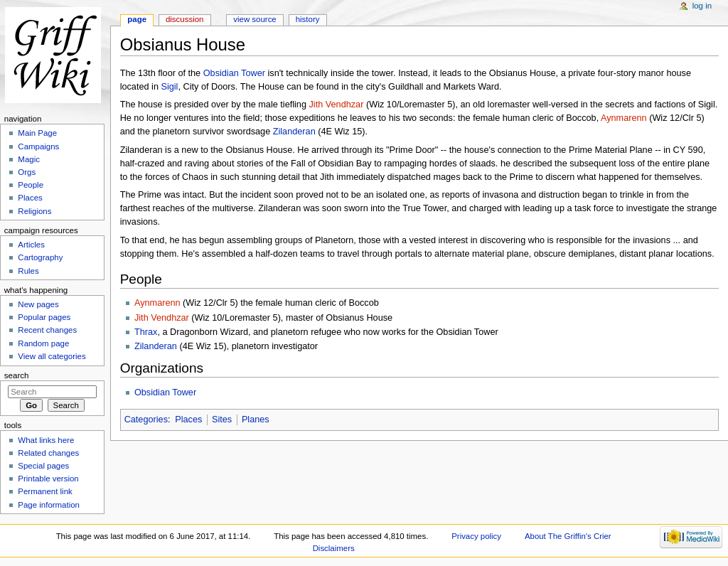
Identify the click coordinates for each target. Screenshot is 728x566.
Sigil (169, 87)
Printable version (48, 479)
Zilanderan (294, 132)
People (31, 185)
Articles (31, 245)
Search (17, 375)
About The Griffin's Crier (568, 536)
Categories (146, 420)
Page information (49, 505)
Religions (34, 211)
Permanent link (45, 491)
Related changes (48, 453)
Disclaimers (334, 548)
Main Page (37, 133)
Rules (28, 271)
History (308, 19)
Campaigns (38, 146)
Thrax (146, 332)
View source (255, 19)
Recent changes (47, 330)
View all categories (52, 356)
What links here (46, 440)
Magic (29, 159)
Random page (43, 343)
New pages (38, 304)
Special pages (43, 466)
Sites (222, 420)
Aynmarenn (624, 118)
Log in (702, 6)
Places (188, 420)
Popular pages (44, 317)
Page (137, 19)
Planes (256, 420)
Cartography (40, 257)
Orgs (27, 172)
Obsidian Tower (234, 73)
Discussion (184, 19)
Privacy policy (476, 536)
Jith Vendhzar (337, 105)
